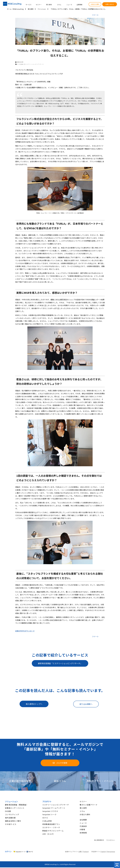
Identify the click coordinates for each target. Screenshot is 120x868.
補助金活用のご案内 (13, 821)
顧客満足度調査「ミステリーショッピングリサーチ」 (60, 663)
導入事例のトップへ (34, 704)
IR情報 (82, 829)
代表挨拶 (83, 826)
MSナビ (31, 852)
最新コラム (60, 781)
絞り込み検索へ (86, 704)
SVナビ (45, 818)
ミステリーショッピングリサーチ (56, 805)
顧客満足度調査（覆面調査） (17, 805)
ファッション (42, 9)
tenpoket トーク (49, 814)
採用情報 (83, 833)
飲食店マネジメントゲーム (53, 831)
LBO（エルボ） (49, 834)
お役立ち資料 (95, 4)
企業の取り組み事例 (20, 781)
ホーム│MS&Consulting (15, 9)
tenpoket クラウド (50, 811)
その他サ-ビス (11, 824)
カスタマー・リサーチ (51, 827)
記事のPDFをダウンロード (25, 631)
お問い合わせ (110, 4)
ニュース (69, 5)
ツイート (95, 15)
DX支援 (8, 811)
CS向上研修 (47, 821)
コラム (59, 5)
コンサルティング (12, 814)
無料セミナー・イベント (100, 781)
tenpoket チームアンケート (54, 808)
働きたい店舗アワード (89, 805)
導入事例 (49, 5)
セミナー (39, 5)
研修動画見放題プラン (51, 824)
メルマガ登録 (62, 763)
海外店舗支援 (10, 818)
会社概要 (83, 820)
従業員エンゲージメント (15, 808)
